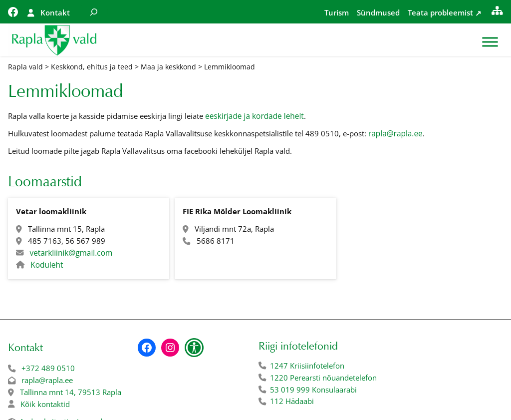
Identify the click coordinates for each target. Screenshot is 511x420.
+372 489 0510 (48, 368)
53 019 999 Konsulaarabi (313, 390)
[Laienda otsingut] (94, 12)
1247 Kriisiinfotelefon (307, 366)
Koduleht (47, 265)
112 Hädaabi (292, 401)
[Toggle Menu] (490, 42)
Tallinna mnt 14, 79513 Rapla (71, 392)
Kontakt (55, 13)
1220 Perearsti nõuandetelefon (323, 378)
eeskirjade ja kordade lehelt (255, 116)
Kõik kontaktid (45, 404)
